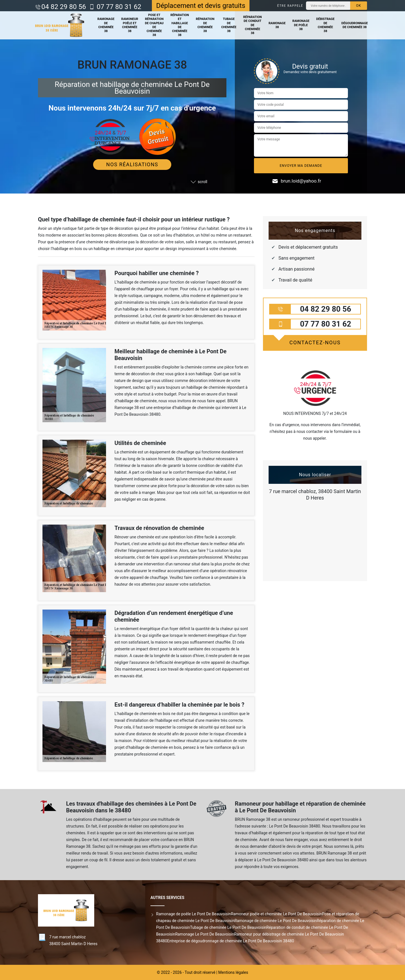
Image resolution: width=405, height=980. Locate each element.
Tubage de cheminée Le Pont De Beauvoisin (228, 927)
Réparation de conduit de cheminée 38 (253, 25)
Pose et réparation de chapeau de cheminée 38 (154, 25)
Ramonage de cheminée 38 (106, 25)
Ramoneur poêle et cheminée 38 (130, 25)
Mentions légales (233, 972)
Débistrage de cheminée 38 (325, 25)
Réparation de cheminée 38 (205, 25)
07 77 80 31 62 (118, 7)
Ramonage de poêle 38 (301, 25)
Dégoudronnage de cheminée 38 (355, 25)
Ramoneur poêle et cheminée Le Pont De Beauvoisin (276, 914)
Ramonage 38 (277, 25)
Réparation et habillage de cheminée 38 (180, 25)
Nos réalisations (132, 164)
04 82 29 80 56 (64, 7)
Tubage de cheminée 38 (229, 25)
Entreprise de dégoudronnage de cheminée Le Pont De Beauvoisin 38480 (230, 941)
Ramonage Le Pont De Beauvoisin (205, 934)
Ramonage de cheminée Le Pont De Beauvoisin (276, 921)
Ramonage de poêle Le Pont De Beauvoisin (193, 914)
